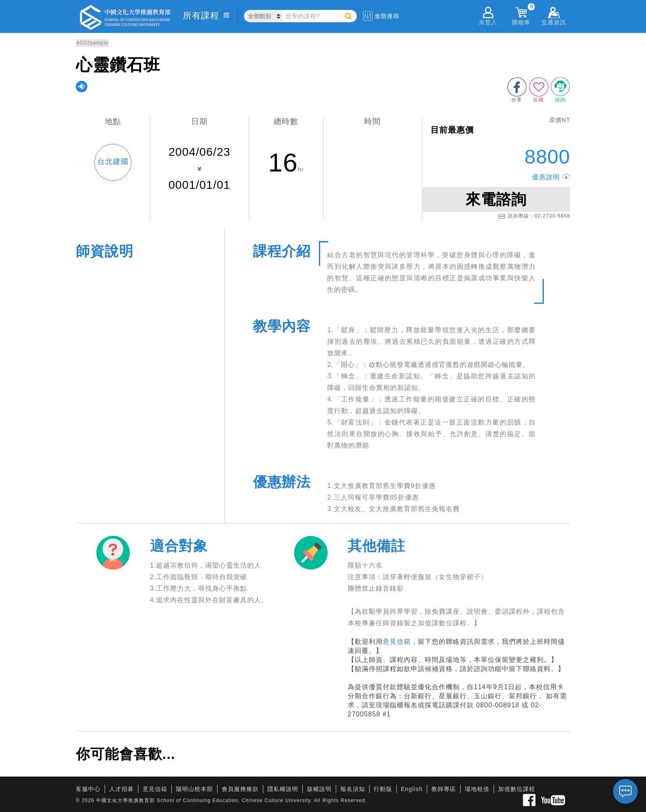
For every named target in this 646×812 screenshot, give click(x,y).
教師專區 (444, 789)
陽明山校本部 (194, 789)
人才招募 (122, 789)
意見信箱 (397, 642)
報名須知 (353, 789)
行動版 (383, 789)
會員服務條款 (240, 789)
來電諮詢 (496, 199)
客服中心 (88, 789)
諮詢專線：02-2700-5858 (534, 216)
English (412, 789)
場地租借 (477, 789)
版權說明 (319, 789)
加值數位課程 (517, 789)
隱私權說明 (283, 789)
